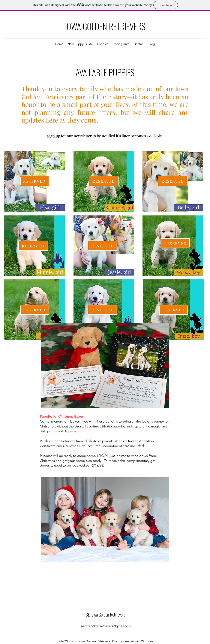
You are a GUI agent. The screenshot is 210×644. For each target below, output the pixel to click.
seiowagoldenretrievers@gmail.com (106, 626)
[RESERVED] (34, 181)
